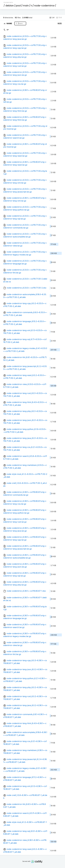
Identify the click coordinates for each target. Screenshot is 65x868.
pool (18, 6)
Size (60, 23)
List (52, 17)
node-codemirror (44, 6)
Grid (59, 17)
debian (10, 6)
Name (10, 23)
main (26, 6)
